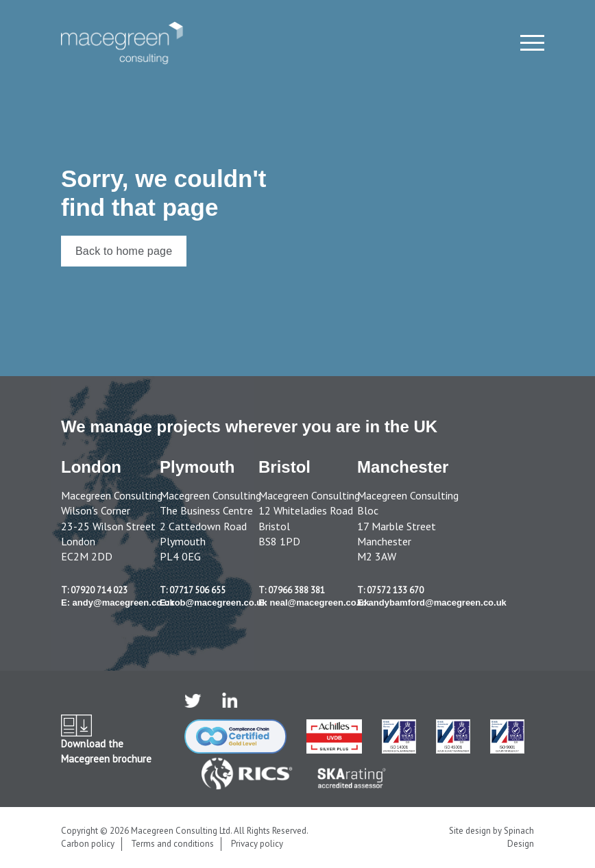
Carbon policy (88, 844)
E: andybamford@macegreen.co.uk (432, 603)
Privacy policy (257, 844)
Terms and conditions (172, 844)
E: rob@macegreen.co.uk (213, 603)
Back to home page (124, 251)
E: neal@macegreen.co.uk (314, 603)
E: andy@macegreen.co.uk (118, 603)
